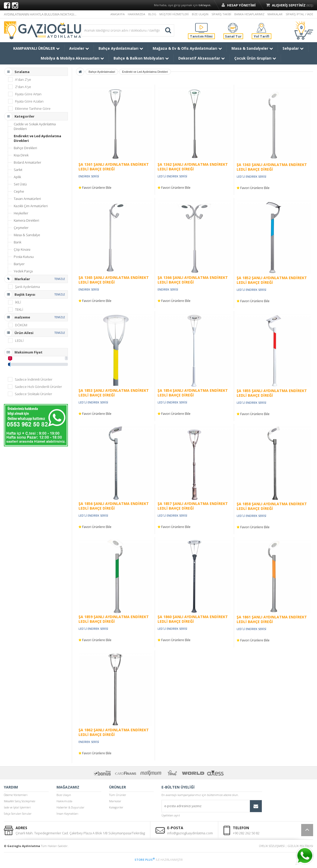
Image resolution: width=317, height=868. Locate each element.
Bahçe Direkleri (25, 148)
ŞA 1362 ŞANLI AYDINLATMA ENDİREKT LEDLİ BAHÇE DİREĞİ (193, 167)
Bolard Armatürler (27, 162)
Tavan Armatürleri (27, 199)
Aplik (17, 177)
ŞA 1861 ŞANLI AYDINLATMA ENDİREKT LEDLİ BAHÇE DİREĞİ (272, 619)
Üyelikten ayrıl (171, 815)
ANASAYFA (118, 14)
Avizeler (79, 48)
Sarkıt (18, 170)
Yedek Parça (23, 271)
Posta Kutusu (24, 257)
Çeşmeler (21, 228)
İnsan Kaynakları (67, 813)
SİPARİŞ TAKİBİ (221, 14)
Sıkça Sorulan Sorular (18, 813)
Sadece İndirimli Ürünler (34, 379)
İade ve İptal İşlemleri (17, 807)
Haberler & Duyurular (71, 807)
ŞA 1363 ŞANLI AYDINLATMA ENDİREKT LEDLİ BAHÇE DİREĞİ (272, 167)
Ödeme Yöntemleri (16, 795)
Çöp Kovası (22, 249)
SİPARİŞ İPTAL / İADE (299, 14)
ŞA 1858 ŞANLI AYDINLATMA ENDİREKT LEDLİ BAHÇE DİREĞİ (272, 506)
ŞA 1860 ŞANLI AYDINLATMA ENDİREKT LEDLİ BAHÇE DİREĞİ (193, 619)
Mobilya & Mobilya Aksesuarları (72, 58)
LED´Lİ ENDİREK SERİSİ (172, 176)
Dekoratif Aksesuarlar (202, 58)
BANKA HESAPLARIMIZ (249, 14)
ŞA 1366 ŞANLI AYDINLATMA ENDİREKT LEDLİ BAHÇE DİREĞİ (193, 280)
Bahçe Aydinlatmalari (102, 72)
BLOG (152, 14)
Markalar (115, 801)
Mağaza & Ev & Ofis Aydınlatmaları (187, 48)
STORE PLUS (145, 860)
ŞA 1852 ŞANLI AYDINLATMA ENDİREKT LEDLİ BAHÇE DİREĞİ (272, 280)
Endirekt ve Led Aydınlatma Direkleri (37, 138)
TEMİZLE (60, 279)
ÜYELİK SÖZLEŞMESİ (272, 846)
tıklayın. (205, 5)
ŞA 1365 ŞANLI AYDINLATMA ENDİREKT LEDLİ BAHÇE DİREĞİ (114, 280)
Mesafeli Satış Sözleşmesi (20, 801)
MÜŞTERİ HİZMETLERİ (174, 14)
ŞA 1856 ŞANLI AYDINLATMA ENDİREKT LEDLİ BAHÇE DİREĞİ (114, 506)
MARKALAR (275, 14)
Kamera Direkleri (26, 220)
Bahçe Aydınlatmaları (121, 48)
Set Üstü (20, 184)
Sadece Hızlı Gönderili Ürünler (38, 387)
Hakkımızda (64, 801)
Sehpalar (293, 48)
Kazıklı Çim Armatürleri (31, 206)
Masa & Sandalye (27, 235)
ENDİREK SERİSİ (89, 176)
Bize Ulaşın (64, 795)
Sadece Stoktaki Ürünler (33, 394)
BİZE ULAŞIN (200, 14)
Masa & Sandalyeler (252, 48)
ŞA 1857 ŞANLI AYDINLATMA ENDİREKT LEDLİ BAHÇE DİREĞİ (193, 506)
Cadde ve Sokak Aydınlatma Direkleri (35, 126)
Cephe (19, 191)
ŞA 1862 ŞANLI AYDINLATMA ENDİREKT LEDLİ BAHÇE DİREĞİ (114, 732)
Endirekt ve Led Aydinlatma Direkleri (145, 72)
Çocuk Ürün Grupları (255, 58)
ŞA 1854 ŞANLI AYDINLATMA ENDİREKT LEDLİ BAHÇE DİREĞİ (193, 393)
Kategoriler (116, 807)
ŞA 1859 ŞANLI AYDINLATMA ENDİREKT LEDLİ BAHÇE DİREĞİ (114, 619)
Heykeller (21, 213)
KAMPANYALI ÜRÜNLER (36, 48)
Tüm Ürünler (118, 795)
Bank (17, 242)
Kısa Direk (21, 155)
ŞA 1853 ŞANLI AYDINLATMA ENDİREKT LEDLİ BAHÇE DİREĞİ (114, 393)
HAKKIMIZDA (136, 14)
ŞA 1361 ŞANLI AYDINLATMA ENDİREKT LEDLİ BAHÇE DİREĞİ (114, 167)
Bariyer (19, 264)
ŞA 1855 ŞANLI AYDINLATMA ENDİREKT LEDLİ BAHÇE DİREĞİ (272, 393)
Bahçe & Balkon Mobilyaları (141, 58)
